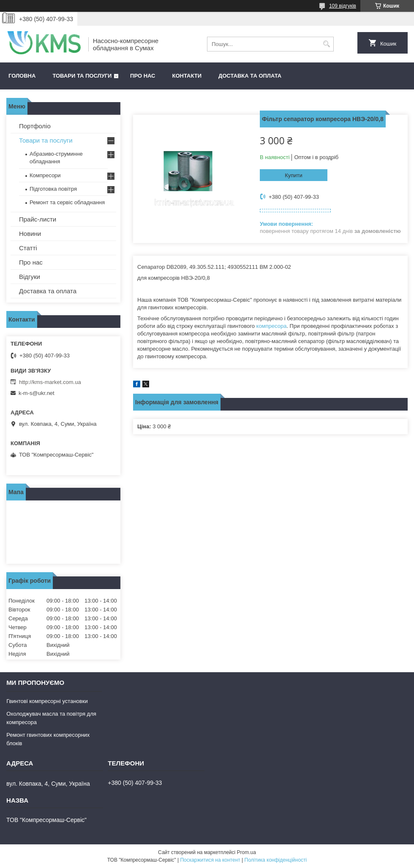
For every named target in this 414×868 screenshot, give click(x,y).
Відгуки (30, 277)
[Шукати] (326, 44)
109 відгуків (343, 6)
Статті (28, 248)
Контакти (187, 76)
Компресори (45, 175)
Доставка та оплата (250, 76)
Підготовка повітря (53, 189)
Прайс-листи (38, 219)
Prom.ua (246, 852)
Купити (294, 175)
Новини (30, 234)
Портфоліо (35, 126)
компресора (272, 326)
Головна (22, 76)
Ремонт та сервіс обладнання (67, 202)
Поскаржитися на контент (210, 860)
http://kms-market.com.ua (50, 382)
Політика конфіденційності (276, 860)
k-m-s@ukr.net (37, 393)
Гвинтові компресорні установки (47, 701)
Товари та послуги (82, 76)
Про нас (143, 76)
